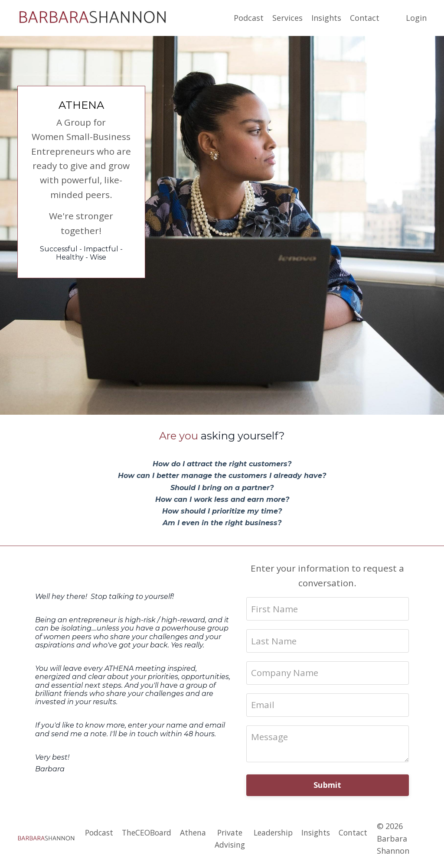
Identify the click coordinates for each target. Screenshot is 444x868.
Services (287, 18)
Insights (326, 18)
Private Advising (229, 840)
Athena (192, 834)
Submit (328, 787)
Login (416, 18)
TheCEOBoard (144, 834)
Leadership (274, 834)
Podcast (249, 18)
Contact (365, 18)
